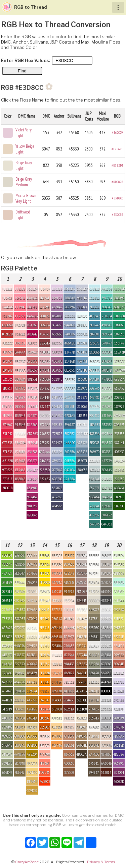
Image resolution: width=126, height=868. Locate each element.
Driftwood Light (23, 215)
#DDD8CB (117, 182)
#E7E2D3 (117, 165)
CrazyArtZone (27, 862)
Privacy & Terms (101, 862)
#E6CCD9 (117, 133)
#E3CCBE (117, 215)
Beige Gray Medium (24, 182)
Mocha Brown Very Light (26, 198)
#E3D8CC (117, 198)
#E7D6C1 (117, 149)
